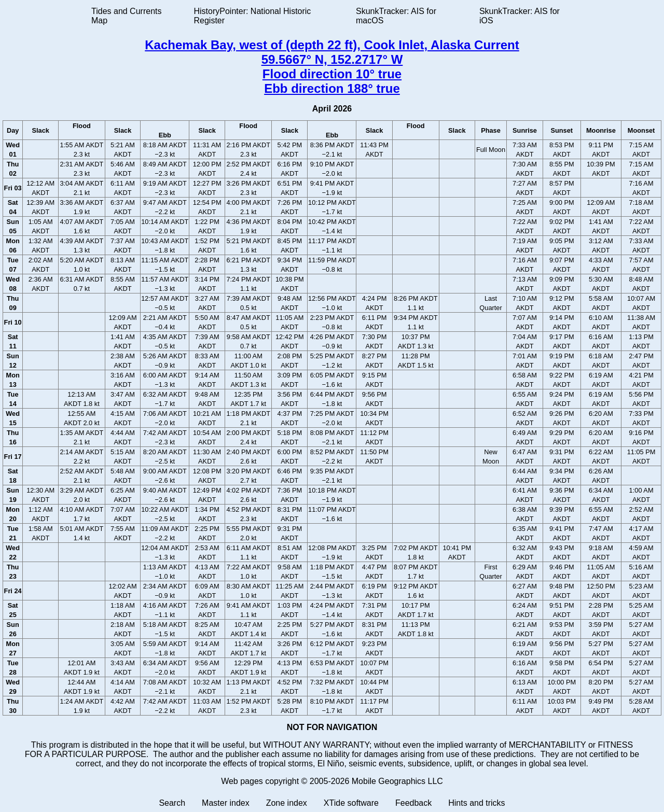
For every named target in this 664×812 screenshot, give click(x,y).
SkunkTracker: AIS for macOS (396, 16)
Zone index (287, 803)
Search (172, 803)
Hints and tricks (476, 803)
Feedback (413, 803)
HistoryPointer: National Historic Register (253, 16)
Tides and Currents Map (126, 16)
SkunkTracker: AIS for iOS (520, 16)
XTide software (351, 803)
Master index (226, 803)
